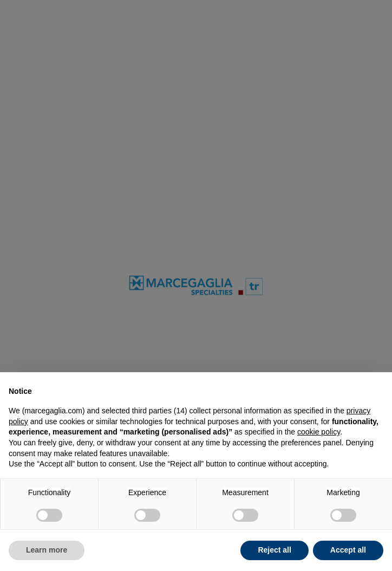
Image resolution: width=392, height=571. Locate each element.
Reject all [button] (274, 550)
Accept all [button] (348, 550)
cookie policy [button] (319, 432)
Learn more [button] (47, 550)
